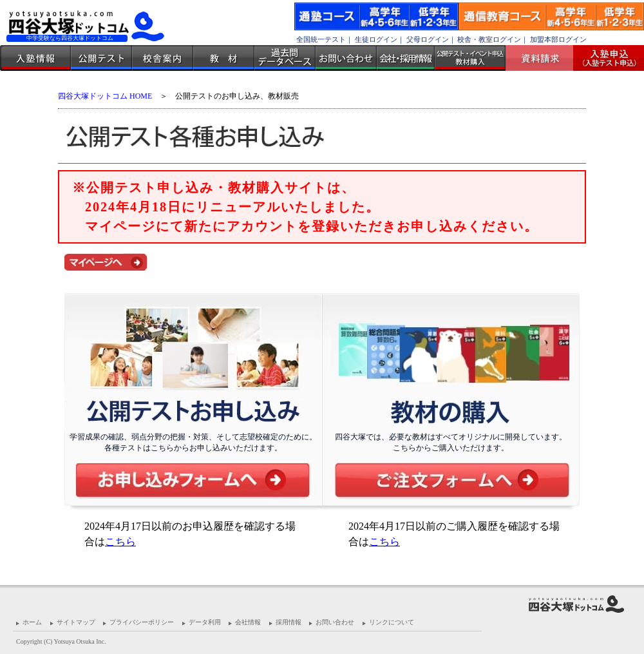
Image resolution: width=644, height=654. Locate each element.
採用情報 (289, 622)
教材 (224, 58)
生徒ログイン (376, 39)
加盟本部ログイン (558, 39)
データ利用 (205, 622)
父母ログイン (428, 39)
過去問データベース (285, 58)
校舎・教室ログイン (489, 39)
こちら (120, 542)
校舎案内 (163, 58)
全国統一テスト (321, 39)
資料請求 (544, 58)
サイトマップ (76, 622)
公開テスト (101, 58)
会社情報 (248, 622)
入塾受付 (604, 58)
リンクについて (392, 622)
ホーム (32, 622)
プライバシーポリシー (142, 622)
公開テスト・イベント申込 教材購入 (470, 58)
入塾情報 (35, 58)
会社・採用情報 (406, 58)
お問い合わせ (346, 58)
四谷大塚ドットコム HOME (105, 96)
